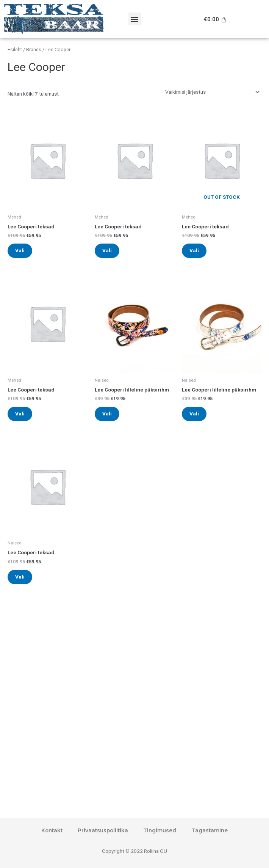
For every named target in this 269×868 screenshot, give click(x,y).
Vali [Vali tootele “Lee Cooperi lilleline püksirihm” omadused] (107, 414)
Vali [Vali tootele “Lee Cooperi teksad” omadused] (20, 250)
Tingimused (160, 830)
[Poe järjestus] (212, 92)
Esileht (15, 50)
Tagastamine (210, 830)
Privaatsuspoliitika (103, 830)
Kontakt (52, 830)
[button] (135, 19)
